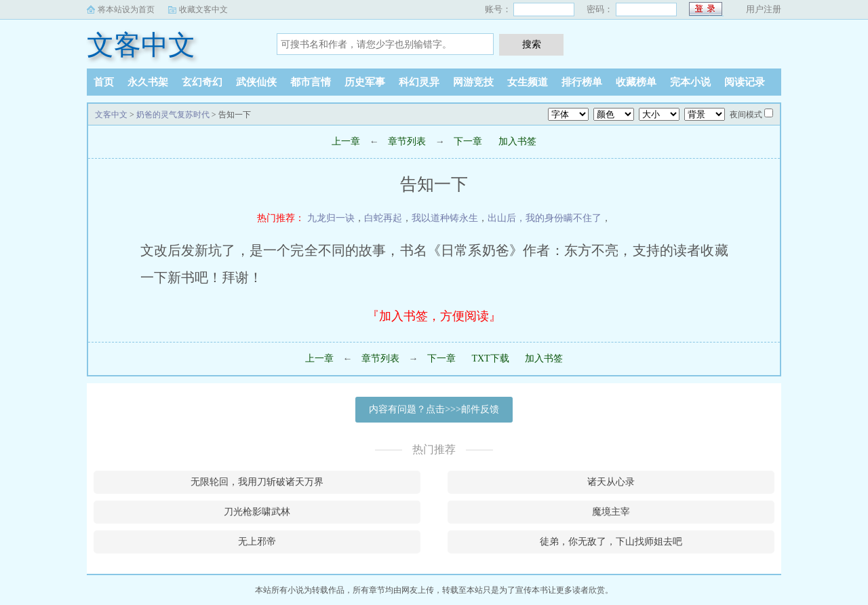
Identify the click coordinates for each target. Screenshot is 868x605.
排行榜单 (582, 82)
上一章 (346, 141)
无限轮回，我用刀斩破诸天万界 (257, 482)
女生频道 (528, 82)
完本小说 (690, 82)
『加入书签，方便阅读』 (434, 316)
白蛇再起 (383, 218)
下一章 (468, 141)
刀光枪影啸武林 (257, 512)
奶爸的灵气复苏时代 (173, 115)
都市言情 (311, 82)
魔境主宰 (611, 512)
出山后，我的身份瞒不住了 (545, 218)
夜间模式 (746, 115)
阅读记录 (745, 82)
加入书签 (517, 141)
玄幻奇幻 (202, 82)
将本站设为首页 (126, 9)
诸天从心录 (611, 482)
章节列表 (407, 141)
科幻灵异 (419, 82)
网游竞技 (473, 82)
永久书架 (148, 82)
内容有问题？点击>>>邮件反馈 (434, 409)
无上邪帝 (257, 542)
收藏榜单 (636, 82)
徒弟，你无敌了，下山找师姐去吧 (611, 542)
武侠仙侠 (256, 82)
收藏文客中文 (203, 9)
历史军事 (365, 82)
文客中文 (141, 45)
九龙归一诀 (331, 218)
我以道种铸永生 (445, 218)
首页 (104, 82)
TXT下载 (490, 358)
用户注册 (764, 9)
